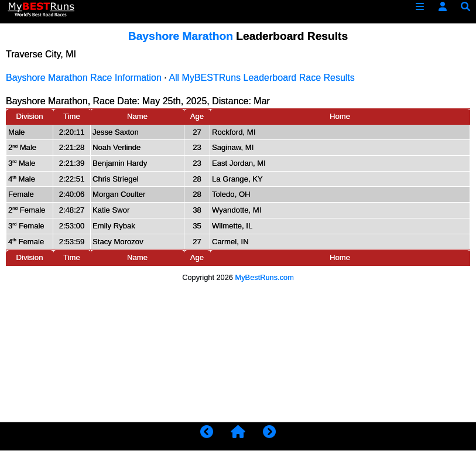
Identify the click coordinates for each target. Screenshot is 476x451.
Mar (262, 101)
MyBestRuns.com (265, 277)
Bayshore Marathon (181, 36)
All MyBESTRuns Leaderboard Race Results (261, 78)
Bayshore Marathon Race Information (84, 78)
